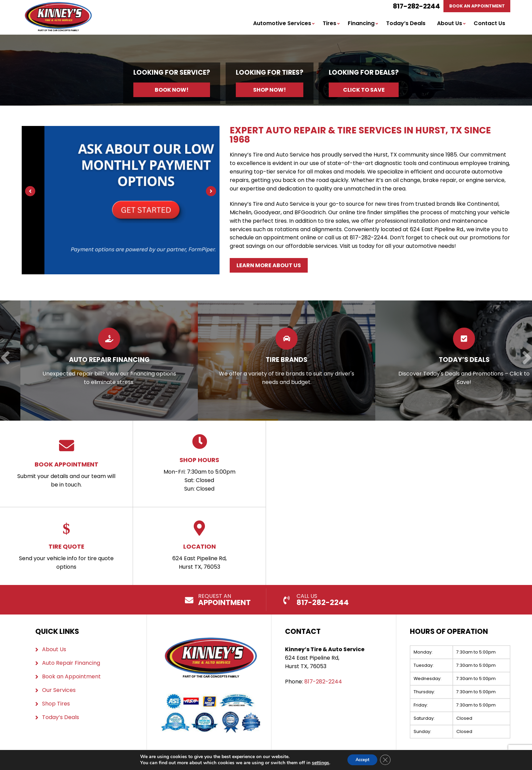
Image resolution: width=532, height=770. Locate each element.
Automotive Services (282, 24)
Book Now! (172, 90)
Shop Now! (270, 90)
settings (317, 763)
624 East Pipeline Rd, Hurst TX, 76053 (199, 545)
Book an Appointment (71, 676)
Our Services (59, 689)
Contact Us (489, 24)
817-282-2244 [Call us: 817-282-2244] (411, 6)
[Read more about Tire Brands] (371, 360)
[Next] (211, 192)
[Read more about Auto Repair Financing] (194, 360)
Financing (361, 24)
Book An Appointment (474, 6)
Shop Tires (56, 703)
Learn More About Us (269, 265)
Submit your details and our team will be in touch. (66, 463)
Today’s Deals (406, 24)
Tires (329, 24)
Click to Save (364, 90)
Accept (362, 759)
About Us (450, 24)
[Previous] (30, 192)
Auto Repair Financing (71, 662)
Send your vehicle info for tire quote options (66, 545)
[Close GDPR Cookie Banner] (388, 759)
